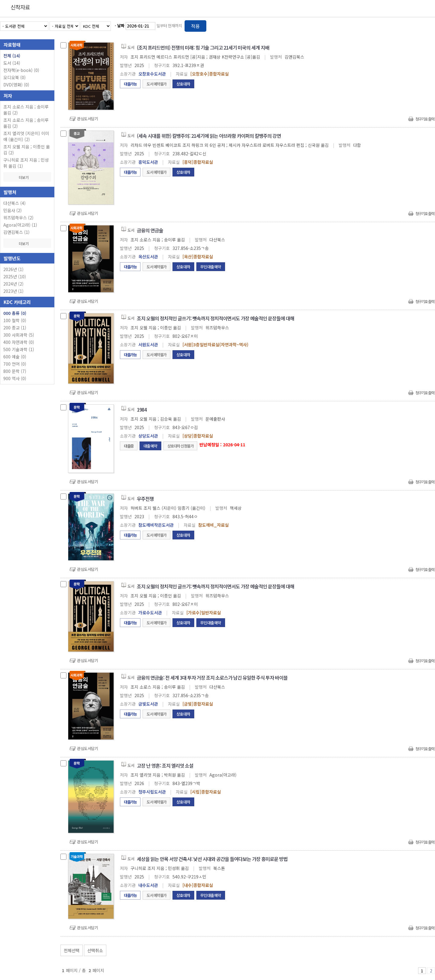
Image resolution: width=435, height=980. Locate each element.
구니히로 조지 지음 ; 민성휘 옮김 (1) (26, 163)
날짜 (121, 26)
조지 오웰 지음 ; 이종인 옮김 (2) (27, 150)
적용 (195, 26)
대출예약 (150, 446)
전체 (12, 56)
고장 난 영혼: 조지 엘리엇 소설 (165, 765)
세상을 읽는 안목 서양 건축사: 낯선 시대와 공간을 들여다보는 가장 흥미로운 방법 (212, 859)
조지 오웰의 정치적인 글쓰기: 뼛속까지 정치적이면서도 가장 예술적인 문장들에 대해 (216, 318)
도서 (12, 63)
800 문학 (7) (15, 371)
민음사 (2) (13, 210)
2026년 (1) (13, 269)
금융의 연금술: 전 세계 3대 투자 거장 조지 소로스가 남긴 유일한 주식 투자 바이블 (212, 678)
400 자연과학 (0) (19, 342)
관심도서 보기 (370, 949)
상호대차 (183, 84)
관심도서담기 (87, 119)
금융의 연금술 (150, 230)
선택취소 (95, 950)
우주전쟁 (145, 499)
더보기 (27, 177)
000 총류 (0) (15, 313)
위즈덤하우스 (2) (18, 218)
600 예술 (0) (15, 357)
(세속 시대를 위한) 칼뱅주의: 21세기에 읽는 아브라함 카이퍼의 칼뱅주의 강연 (209, 136)
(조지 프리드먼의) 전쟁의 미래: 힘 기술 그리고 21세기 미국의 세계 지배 (203, 47)
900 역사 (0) (15, 378)
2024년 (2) (13, 284)
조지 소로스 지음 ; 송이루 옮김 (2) (26, 110)
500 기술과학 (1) (19, 349)
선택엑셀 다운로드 (414, 949)
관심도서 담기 (327, 949)
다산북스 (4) (14, 203)
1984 (142, 409)
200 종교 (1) (15, 328)
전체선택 (72, 950)
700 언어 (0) (15, 364)
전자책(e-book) (21, 70)
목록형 (427, 25)
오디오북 (14, 77)
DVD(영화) (16, 85)
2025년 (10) (15, 277)
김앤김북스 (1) (16, 232)
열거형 (418, 25)
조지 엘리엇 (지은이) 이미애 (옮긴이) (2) (26, 136)
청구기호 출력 (425, 119)
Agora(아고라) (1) (20, 225)
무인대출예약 (211, 267)
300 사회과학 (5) (19, 335)
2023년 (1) (13, 291)
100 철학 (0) (15, 320)
